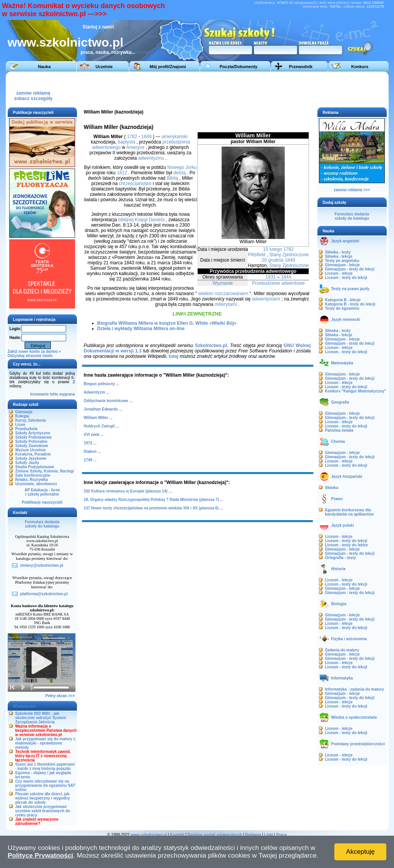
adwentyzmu (151, 158)
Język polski (343, 525)
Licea (20, 425)
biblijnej (126, 220)
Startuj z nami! (99, 27)
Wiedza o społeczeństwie (354, 717)
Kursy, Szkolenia (31, 420)
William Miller (96, 418)
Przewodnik (301, 67)
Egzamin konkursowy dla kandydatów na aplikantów (350, 512)
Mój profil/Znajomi (168, 67)
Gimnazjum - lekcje (343, 265)
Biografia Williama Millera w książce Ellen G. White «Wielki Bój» (167, 323)
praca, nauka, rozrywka (106, 52)
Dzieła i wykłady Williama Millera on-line (141, 329)
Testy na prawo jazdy (351, 289)
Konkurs (360, 67)
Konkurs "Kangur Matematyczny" (356, 391)
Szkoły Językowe (31, 458)
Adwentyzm (95, 392)
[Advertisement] (244, 89)
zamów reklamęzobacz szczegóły (33, 94)
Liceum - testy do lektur (347, 545)
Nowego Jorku (182, 167)
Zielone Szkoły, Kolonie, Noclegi (45, 471)
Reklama (253, 835)
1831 (271, 277)
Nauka (44, 67)
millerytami (226, 304)
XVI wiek (92, 435)
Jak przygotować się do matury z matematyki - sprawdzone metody (45, 743)
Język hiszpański (347, 477)
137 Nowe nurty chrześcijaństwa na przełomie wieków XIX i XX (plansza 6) (151, 508)
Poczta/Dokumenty (239, 67)
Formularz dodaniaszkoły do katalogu (42, 524)
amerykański (174, 137)
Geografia (340, 402)
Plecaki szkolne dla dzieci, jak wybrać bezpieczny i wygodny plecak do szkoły (43, 798)
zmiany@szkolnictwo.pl (42, 565)
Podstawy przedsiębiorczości (358, 744)
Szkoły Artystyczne (33, 433)
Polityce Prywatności (40, 855)
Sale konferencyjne (33, 475)
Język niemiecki (346, 320)
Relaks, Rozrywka (32, 480)
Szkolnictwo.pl (211, 346)
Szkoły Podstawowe (34, 437)
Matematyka (342, 363)
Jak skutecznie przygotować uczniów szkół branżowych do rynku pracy (43, 811)
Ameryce (135, 147)
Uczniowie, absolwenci (36, 484)
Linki (268, 835)
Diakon (90, 452)
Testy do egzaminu (342, 308)
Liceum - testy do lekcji (346, 278)
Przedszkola (27, 429)
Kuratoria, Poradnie (33, 454)
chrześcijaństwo (135, 184)
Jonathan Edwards (101, 409)
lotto (54, 394)
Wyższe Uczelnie (31, 450)
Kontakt (177, 835)
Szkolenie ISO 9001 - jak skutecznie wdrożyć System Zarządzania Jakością (41, 718)
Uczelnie (104, 67)
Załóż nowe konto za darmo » (34, 351)
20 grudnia (273, 260)
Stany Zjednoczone (289, 255)
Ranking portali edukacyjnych (215, 835)
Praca (281, 835)
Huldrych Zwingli (99, 426)
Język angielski (345, 241)
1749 (88, 460)
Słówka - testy (338, 252)
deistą (179, 173)
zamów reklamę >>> (352, 190)
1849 (290, 260)
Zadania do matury (342, 650)
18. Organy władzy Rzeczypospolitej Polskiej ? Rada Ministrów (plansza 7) (152, 500)
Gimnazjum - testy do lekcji (350, 269)
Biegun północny (99, 384)
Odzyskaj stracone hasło (30, 356)
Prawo (337, 499)
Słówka (332, 488)
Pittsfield (256, 255)
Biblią (172, 178)
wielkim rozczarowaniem (223, 294)
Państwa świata (339, 430)
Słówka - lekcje (339, 256)
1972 (88, 443)
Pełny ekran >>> (60, 696)
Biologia (339, 604)
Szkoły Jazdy (27, 463)
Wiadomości (24, 706)
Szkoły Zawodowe (32, 446)
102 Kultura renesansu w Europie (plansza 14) (126, 491)
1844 (286, 277)
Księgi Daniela (150, 220)
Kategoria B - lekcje (343, 300)
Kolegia (22, 416)
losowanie (39, 394)
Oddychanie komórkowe (106, 401)
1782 (288, 249)
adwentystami (266, 299)
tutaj (173, 356)
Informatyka (342, 678)
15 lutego (273, 249)
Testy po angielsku (342, 261)
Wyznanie (223, 283)
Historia (338, 569)
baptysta (126, 142)
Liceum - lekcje (339, 273)
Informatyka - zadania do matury (355, 689)
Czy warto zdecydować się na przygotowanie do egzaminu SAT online (45, 785)
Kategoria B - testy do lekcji (350, 304)
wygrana (67, 394)
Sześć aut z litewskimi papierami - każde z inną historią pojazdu (45, 766)
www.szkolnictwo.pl (66, 42)
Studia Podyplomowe (35, 467)
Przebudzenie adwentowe (278, 283)
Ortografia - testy (341, 558)
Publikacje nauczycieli (42, 502)
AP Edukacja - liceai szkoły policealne (42, 492)
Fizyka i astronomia (349, 639)
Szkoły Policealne (32, 442)
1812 (122, 173)
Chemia (338, 442)
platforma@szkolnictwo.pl (44, 594)
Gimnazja (24, 412)
